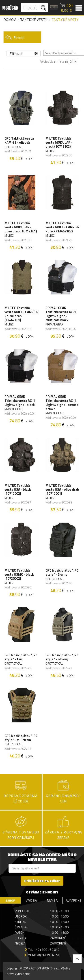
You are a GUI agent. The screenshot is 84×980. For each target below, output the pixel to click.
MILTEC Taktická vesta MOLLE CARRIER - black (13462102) (62, 227)
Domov (10, 20)
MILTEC (50, 151)
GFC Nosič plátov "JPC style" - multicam (21, 738)
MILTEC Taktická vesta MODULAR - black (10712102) (59, 143)
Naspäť (14, 37)
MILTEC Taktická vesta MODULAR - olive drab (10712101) (21, 227)
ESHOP (10, 900)
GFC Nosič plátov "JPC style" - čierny (62, 572)
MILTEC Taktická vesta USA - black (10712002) (18, 490)
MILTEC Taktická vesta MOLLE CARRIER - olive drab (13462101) (22, 314)
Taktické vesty (34, 20)
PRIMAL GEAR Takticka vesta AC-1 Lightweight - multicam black (61, 314)
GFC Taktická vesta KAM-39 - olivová (19, 140)
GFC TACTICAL (13, 147)
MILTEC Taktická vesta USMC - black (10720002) (19, 575)
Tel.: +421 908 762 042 (44, 950)
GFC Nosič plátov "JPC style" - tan (21, 657)
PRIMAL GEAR (55, 324)
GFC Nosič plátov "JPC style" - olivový (62, 657)
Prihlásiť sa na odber (42, 881)
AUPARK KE (73, 900)
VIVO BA (31, 900)
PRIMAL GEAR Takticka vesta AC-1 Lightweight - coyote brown (62, 403)
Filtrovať (24, 53)
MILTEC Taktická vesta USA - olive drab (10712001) (62, 490)
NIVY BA (52, 900)
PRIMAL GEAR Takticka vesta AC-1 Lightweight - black (20, 401)
